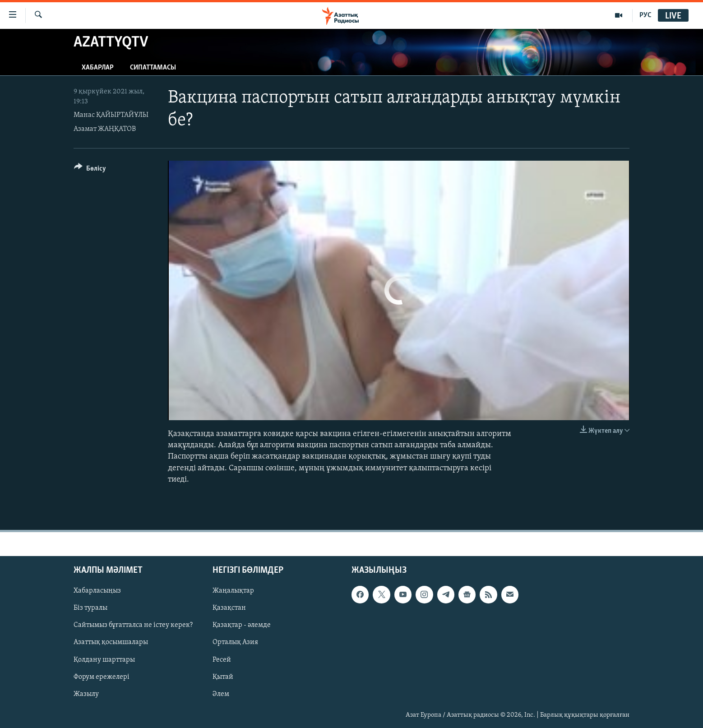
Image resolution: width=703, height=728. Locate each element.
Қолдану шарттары (104, 659)
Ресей (222, 659)
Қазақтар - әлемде (242, 625)
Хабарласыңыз (97, 591)
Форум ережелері (102, 677)
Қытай (223, 677)
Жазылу (86, 694)
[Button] (90, 170)
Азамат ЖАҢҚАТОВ (105, 129)
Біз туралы (90, 608)
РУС (645, 15)
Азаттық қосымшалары (111, 642)
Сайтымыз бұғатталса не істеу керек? (133, 625)
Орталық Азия (235, 642)
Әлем (221, 694)
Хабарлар (98, 68)
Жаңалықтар (233, 591)
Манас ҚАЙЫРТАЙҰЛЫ (111, 115)
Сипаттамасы (153, 68)
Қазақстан (229, 608)
